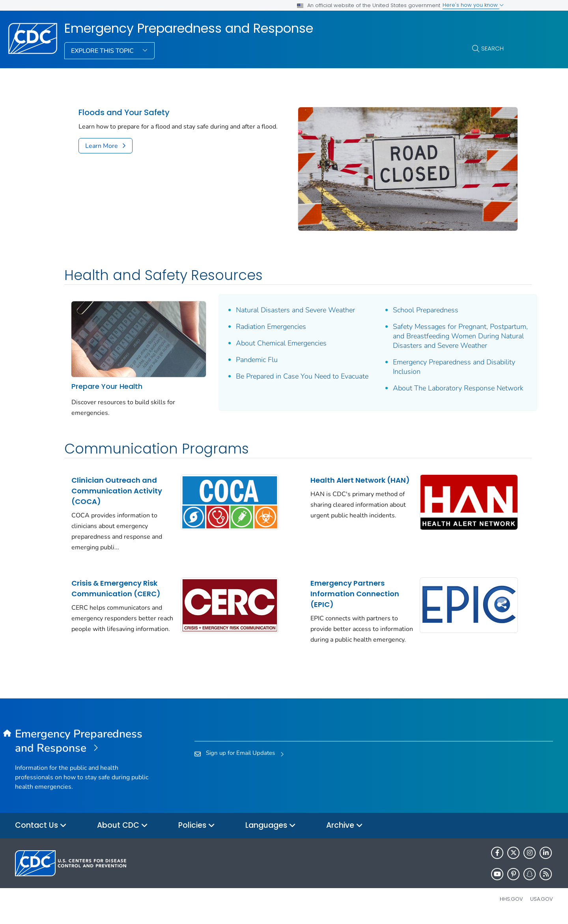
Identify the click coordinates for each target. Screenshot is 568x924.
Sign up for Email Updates (240, 760)
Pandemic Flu (247, 352)
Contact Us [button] (41, 833)
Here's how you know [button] (473, 5)
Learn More (102, 146)
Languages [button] (271, 833)
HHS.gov (511, 906)
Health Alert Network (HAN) (334, 482)
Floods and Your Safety (124, 113)
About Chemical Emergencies (272, 335)
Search (492, 48)
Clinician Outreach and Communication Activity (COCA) (117, 487)
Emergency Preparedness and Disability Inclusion (435, 368)
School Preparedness (407, 302)
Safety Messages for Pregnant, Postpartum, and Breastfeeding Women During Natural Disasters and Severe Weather (436, 333)
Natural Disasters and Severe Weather (286, 302)
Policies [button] (197, 833)
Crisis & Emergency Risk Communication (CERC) (116, 584)
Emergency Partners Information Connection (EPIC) (341, 590)
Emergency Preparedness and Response (189, 28)
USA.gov (542, 906)
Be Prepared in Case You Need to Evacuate (278, 373)
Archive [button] (345, 833)
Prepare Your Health (107, 373)
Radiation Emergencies (262, 319)
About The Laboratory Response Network (425, 394)
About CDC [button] (122, 833)
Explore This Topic (103, 51)
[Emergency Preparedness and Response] (82, 748)
